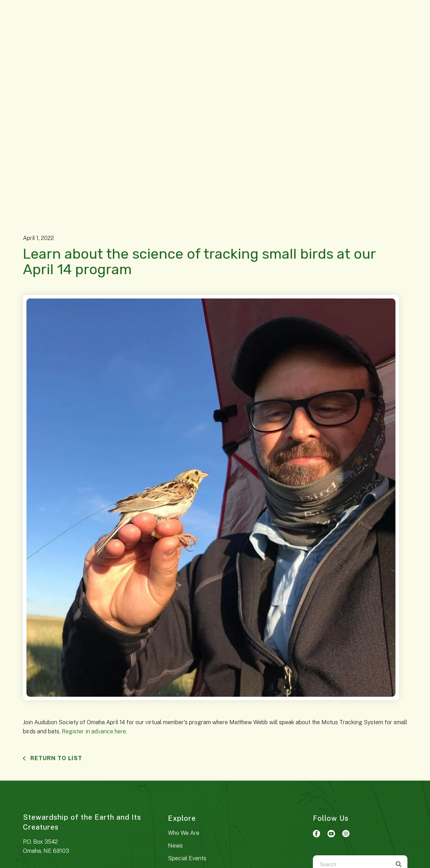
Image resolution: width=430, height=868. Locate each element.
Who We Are (184, 833)
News (175, 846)
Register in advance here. (94, 731)
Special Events (187, 858)
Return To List (55, 758)
